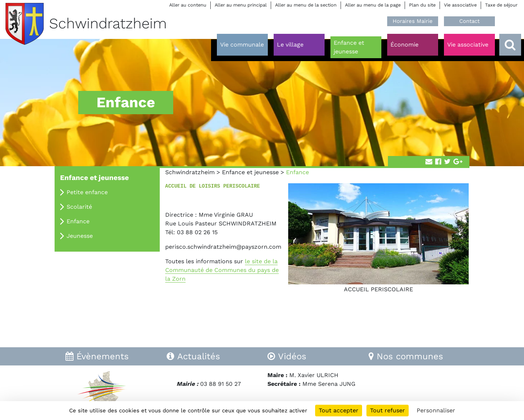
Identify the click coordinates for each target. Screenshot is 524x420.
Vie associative (460, 5)
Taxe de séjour (501, 5)
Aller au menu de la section (306, 5)
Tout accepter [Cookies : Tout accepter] (339, 410)
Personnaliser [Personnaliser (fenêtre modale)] (436, 410)
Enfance (78, 221)
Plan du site (422, 5)
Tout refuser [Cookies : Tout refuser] (388, 410)
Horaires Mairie (413, 21)
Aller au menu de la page (373, 5)
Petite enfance (87, 192)
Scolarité (79, 207)
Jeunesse (80, 236)
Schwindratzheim (190, 172)
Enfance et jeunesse (250, 172)
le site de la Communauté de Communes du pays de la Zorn (222, 270)
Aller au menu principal (241, 5)
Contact (469, 21)
